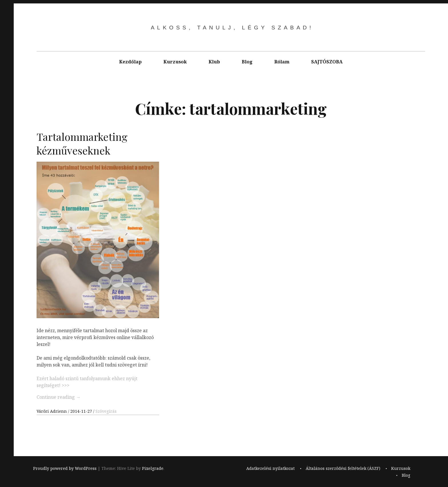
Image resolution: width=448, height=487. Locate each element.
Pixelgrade (153, 468)
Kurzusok (175, 62)
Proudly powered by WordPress (65, 468)
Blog (247, 62)
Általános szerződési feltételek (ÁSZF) (343, 468)
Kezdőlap (130, 62)
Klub (214, 62)
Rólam (282, 62)
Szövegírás (106, 411)
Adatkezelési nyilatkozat (270, 468)
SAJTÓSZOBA (327, 62)
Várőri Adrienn (52, 411)
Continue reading (59, 397)
